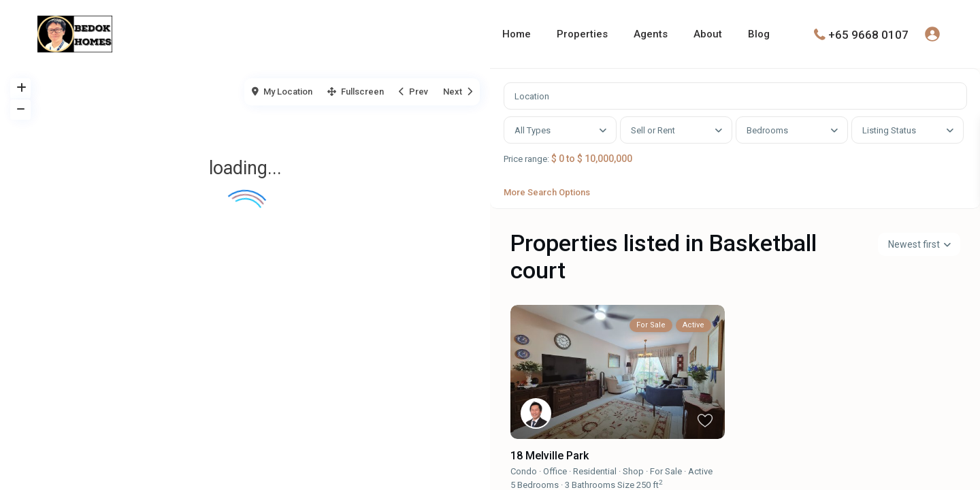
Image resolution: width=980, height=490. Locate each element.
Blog (759, 34)
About (708, 34)
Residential (595, 484)
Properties (582, 34)
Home (517, 34)
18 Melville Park (550, 469)
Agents (651, 34)
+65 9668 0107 (868, 34)
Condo (524, 484)
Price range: (533, 166)
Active (700, 484)
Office (555, 484)
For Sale (666, 484)
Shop (633, 484)
